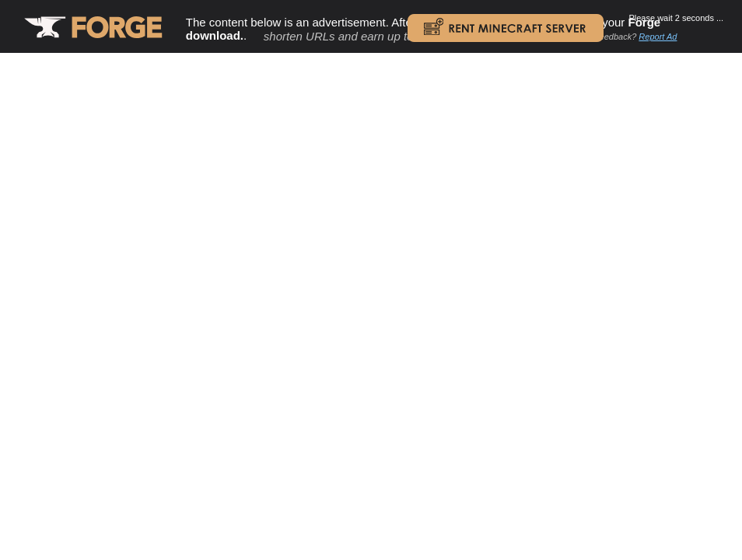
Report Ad (658, 37)
